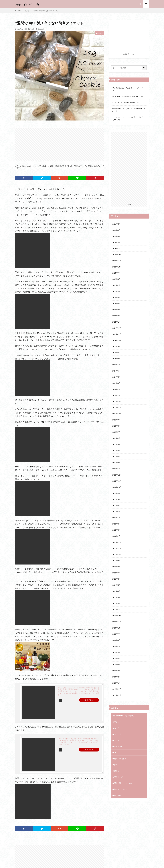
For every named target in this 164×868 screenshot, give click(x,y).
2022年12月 (117, 475)
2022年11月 (117, 481)
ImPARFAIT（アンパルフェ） (125, 716)
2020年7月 (116, 646)
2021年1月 (116, 610)
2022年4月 (116, 524)
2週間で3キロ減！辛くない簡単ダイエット (46, 11)
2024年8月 (116, 353)
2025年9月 (116, 273)
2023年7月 (116, 432)
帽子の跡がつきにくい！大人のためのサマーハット (129, 110)
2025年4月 (116, 304)
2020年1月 (116, 683)
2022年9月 (116, 493)
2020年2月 (116, 677)
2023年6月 (116, 438)
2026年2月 (116, 242)
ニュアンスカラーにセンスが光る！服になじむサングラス (129, 118)
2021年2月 (116, 603)
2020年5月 (116, 658)
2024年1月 (116, 395)
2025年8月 (116, 279)
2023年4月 (116, 450)
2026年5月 (116, 224)
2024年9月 (116, 346)
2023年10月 (117, 414)
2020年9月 (116, 634)
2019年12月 (117, 689)
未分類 (27, 11)
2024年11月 (117, 334)
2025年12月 (117, 255)
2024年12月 (117, 328)
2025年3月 (116, 310)
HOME (19, 11)
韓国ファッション (121, 789)
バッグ (117, 752)
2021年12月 (117, 542)
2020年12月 (117, 616)
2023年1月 (116, 469)
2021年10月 (117, 554)
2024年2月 (116, 389)
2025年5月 (116, 297)
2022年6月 (116, 512)
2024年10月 (117, 340)
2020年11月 (117, 622)
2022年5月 (116, 518)
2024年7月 (116, 359)
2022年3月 (116, 530)
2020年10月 (117, 628)
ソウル (117, 740)
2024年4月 (116, 377)
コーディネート (120, 728)
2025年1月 (116, 322)
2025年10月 (117, 267)
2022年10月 (117, 487)
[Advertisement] (60, 144)
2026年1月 (116, 248)
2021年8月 (116, 567)
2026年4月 (116, 230)
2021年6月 (116, 579)
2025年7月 (116, 285)
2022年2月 (116, 536)
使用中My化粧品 (120, 759)
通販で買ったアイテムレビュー (126, 783)
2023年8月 (116, 426)
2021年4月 (116, 591)
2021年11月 (117, 548)
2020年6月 (116, 652)
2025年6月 (116, 291)
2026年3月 (116, 236)
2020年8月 (116, 640)
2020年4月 (116, 665)
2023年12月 (117, 401)
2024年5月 (116, 371)
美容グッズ (118, 777)
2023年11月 (117, 408)
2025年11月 (117, 261)
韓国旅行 (118, 795)
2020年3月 (116, 671)
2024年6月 (116, 365)
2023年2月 (116, 463)
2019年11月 (117, 695)
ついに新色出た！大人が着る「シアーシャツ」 (128, 89)
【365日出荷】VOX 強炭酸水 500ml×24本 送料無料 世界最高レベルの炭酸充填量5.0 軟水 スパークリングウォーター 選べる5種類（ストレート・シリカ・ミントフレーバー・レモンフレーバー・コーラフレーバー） (79, 742)
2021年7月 (116, 573)
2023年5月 (116, 444)
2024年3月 (116, 383)
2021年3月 (116, 597)
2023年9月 (116, 420)
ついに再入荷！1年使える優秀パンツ (126, 102)
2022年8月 (116, 499)
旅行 (116, 765)
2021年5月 (116, 585)
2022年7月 (116, 505)
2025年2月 (116, 316)
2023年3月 (116, 457)
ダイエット (41, 29)
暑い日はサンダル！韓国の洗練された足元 (128, 96)
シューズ (118, 734)
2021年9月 (116, 561)
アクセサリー (119, 722)
